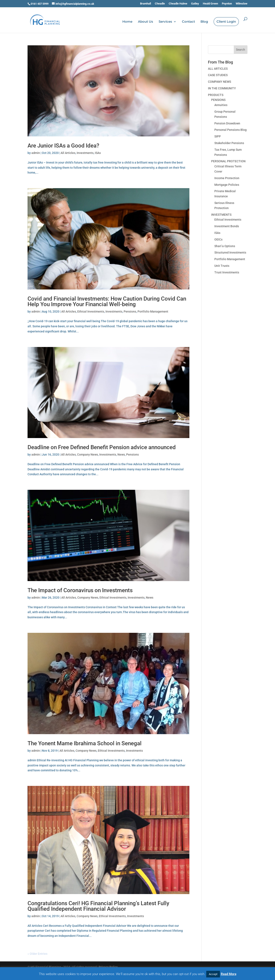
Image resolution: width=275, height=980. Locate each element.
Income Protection (227, 178)
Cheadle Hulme (178, 4)
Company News (88, 455)
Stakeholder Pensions (229, 143)
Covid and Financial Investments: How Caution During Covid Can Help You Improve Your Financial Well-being (107, 301)
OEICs (218, 239)
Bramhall (146, 4)
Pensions (130, 311)
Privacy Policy (108, 967)
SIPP (218, 136)
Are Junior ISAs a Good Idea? (63, 146)
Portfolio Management (153, 311)
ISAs (98, 153)
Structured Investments (230, 252)
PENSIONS (218, 100)
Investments (85, 153)
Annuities (221, 105)
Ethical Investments (91, 311)
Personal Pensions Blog (230, 130)
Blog (204, 22)
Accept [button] (213, 974)
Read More (229, 974)
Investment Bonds (227, 226)
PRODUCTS (216, 95)
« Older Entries (37, 954)
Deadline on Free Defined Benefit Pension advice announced (102, 447)
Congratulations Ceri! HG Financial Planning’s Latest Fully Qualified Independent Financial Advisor (98, 906)
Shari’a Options (225, 246)
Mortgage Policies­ (227, 185)
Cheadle (160, 4)
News (121, 455)
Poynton (227, 4)
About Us (146, 22)
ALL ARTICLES (218, 69)
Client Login (226, 22)
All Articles (68, 153)
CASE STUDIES (218, 75)
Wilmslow (242, 4)
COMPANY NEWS (219, 82)
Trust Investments (227, 272)
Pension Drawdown (227, 123)
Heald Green (210, 4)
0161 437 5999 (40, 4)
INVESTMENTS (221, 215)
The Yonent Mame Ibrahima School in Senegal (85, 743)
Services (165, 22)
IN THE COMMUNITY (222, 88)
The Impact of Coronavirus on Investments (80, 590)
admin (36, 153)
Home (127, 22)
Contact (188, 22)
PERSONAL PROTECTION (228, 161)
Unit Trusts (222, 266)
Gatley (195, 4)
